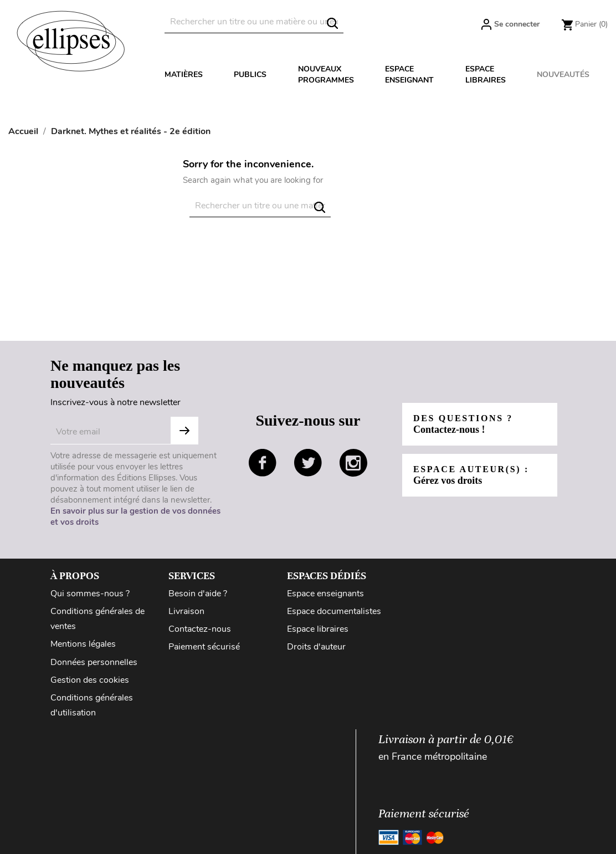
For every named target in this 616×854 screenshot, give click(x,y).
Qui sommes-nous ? (90, 594)
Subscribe (184, 431)
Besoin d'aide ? (198, 594)
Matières (184, 75)
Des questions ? (463, 424)
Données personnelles (94, 662)
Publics (250, 75)
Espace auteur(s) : (471, 475)
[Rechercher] (254, 22)
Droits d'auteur (316, 647)
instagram (353, 463)
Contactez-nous (200, 629)
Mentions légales (83, 644)
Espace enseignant (409, 75)
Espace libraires (486, 75)
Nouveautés (563, 75)
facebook (263, 463)
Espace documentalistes (334, 611)
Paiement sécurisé (204, 647)
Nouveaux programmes (326, 75)
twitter (308, 463)
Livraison (186, 611)
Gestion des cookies (90, 680)
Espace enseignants (325, 594)
